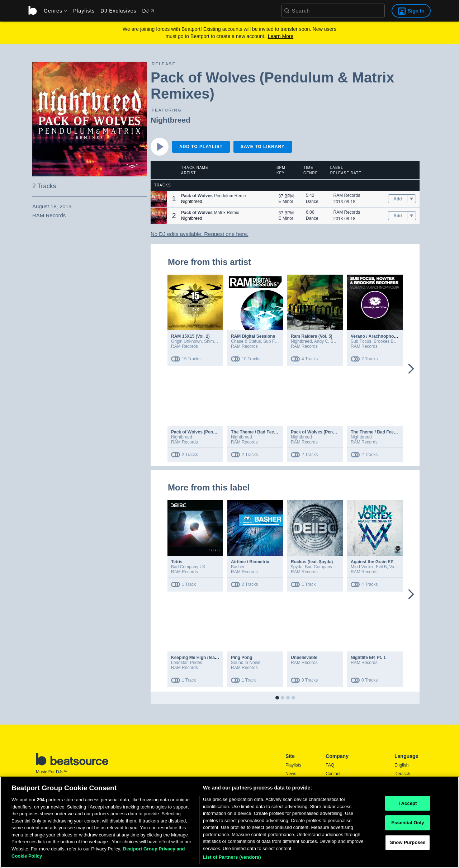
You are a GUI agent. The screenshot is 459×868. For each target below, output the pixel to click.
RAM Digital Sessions (253, 336)
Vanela (396, 567)
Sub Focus (273, 341)
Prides (196, 663)
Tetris (177, 562)
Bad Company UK (188, 567)
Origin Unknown (186, 341)
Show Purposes (408, 844)
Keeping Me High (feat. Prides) (202, 658)
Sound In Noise (246, 663)
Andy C (321, 341)
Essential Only (408, 825)
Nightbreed (171, 120)
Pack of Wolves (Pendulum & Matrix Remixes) (218, 432)
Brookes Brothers (390, 341)
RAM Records (347, 195)
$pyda (297, 567)
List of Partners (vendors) (232, 859)
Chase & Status (246, 341)
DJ (148, 11)
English (401, 765)
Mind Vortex (362, 567)
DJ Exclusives (118, 11)
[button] (159, 199)
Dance (312, 201)
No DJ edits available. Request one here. (200, 234)
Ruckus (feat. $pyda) (312, 562)
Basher (238, 567)
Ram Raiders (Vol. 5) (312, 336)
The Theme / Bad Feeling (256, 432)
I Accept (408, 805)
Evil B (381, 567)
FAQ (330, 765)
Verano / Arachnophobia (375, 336)
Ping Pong (242, 658)
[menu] (53, 11)
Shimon (211, 341)
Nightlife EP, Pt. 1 (368, 658)
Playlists (84, 11)
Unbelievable (304, 658)
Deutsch (402, 774)
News (291, 774)
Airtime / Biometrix (250, 562)
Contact (333, 774)
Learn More (281, 36)
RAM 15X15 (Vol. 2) (190, 336)
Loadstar (179, 663)
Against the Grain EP (372, 562)
